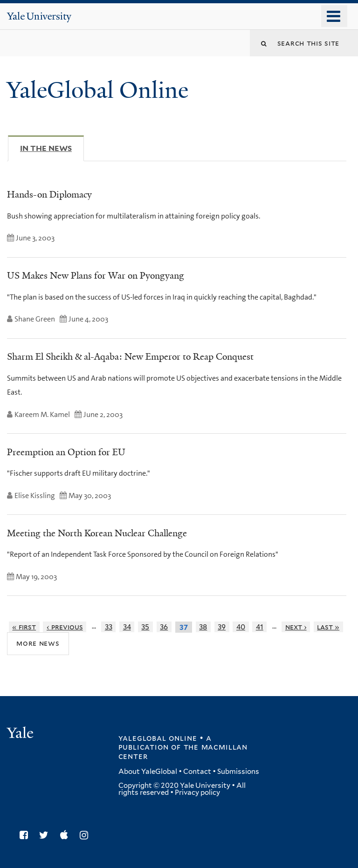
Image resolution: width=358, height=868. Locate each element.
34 (127, 627)
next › (296, 627)
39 (222, 627)
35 (145, 627)
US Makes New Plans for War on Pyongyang (96, 275)
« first (24, 627)
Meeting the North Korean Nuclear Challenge (97, 533)
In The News (52, 148)
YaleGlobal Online (97, 90)
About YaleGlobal (148, 772)
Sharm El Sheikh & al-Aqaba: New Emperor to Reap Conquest (130, 356)
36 (164, 627)
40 (241, 627)
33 (109, 627)
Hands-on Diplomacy (49, 194)
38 (203, 627)
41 (260, 627)
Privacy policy (197, 793)
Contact (197, 772)
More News (38, 643)
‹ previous (65, 627)
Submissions (238, 772)
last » (328, 627)
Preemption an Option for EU (66, 452)
